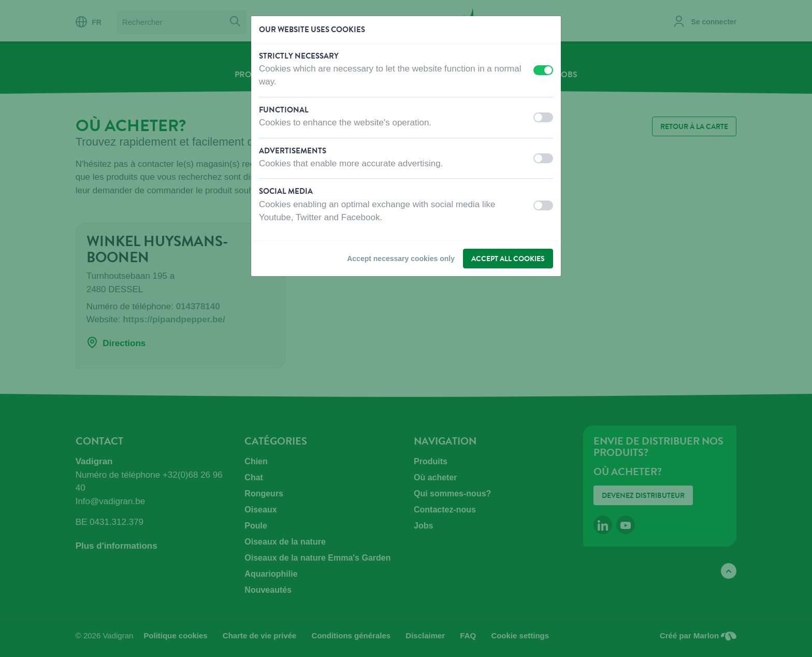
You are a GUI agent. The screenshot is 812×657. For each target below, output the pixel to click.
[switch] (543, 70)
